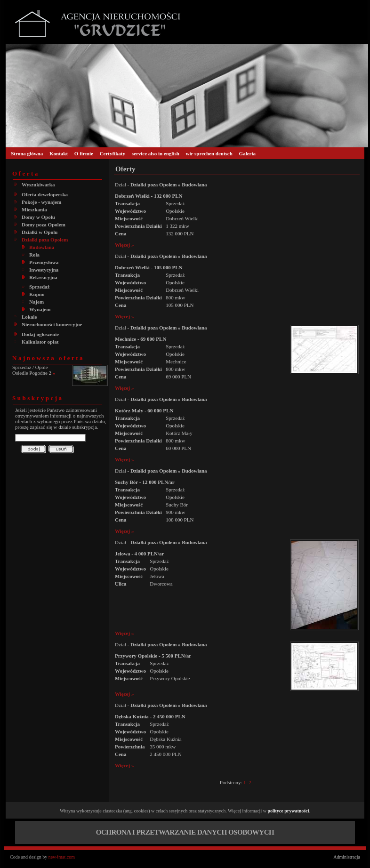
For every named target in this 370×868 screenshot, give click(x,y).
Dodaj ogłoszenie (40, 334)
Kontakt (59, 153)
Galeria (247, 153)
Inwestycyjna (44, 270)
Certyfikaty (113, 153)
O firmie (84, 153)
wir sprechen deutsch (209, 153)
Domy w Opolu (38, 217)
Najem (36, 302)
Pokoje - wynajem (41, 202)
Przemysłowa (44, 262)
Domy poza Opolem (44, 225)
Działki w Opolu (40, 232)
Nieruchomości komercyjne (52, 324)
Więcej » (124, 245)
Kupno (37, 294)
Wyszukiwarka (38, 185)
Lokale (29, 317)
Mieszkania (34, 209)
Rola (34, 255)
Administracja (347, 857)
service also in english (156, 153)
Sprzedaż (39, 287)
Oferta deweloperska (45, 194)
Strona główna (27, 153)
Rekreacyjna (43, 277)
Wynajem (40, 309)
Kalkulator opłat (40, 342)
